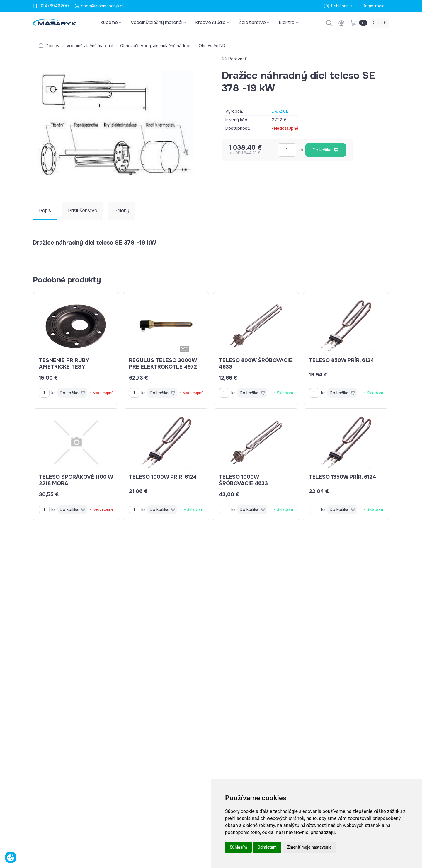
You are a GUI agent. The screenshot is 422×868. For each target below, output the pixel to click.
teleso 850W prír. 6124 (341, 360)
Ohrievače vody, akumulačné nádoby (156, 46)
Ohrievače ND (212, 46)
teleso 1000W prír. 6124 (163, 477)
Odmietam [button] (267, 847)
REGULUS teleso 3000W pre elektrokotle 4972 (163, 364)
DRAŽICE (280, 111)
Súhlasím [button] (238, 847)
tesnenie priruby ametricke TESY (64, 364)
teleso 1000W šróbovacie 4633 (243, 480)
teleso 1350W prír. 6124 (342, 477)
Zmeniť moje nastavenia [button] (309, 847)
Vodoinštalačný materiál (90, 46)
